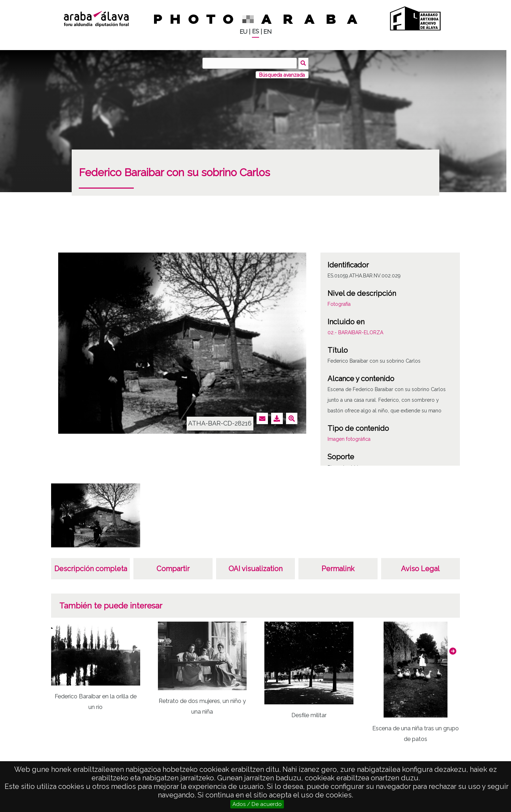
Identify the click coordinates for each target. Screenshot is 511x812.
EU (243, 32)
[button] (453, 650)
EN (267, 32)
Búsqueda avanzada (282, 74)
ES (255, 31)
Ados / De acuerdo (257, 804)
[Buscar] (250, 63)
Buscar (304, 63)
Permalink (338, 568)
